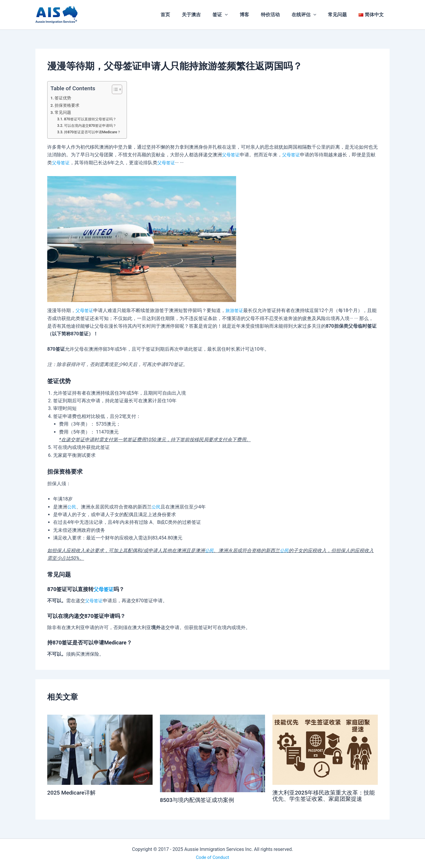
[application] (238, 15)
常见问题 (63, 113)
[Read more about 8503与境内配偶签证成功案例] (213, 753)
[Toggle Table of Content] (119, 89)
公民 (72, 507)
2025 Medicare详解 (73, 792)
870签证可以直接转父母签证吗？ (93, 119)
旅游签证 (236, 310)
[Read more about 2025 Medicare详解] (100, 749)
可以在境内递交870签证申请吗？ (93, 125)
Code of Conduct (212, 857)
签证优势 (63, 98)
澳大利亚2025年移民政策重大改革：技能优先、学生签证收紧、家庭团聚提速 (323, 795)
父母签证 (231, 155)
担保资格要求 (67, 105)
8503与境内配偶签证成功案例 (199, 800)
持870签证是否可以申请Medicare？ (95, 132)
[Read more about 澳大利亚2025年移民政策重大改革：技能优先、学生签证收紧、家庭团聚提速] (325, 749)
